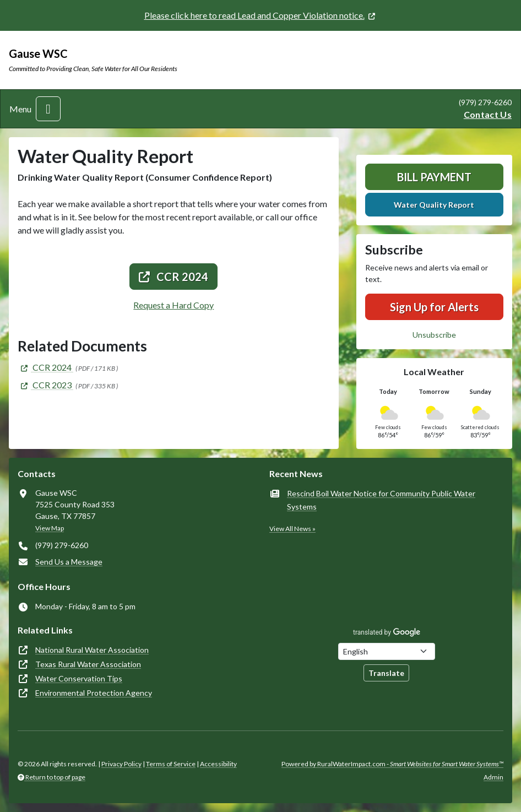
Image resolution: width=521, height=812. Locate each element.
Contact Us (488, 114)
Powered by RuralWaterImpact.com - (392, 764)
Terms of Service (171, 764)
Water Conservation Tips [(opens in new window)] (79, 678)
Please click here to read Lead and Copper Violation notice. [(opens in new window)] (254, 15)
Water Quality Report (434, 205)
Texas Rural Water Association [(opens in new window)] (88, 664)
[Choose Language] (387, 651)
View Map (50, 528)
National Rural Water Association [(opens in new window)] (92, 650)
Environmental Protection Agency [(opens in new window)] (94, 693)
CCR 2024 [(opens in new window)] (173, 277)
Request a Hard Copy (173, 305)
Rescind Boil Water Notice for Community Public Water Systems (381, 500)
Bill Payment (434, 177)
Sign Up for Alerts (434, 307)
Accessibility (218, 764)
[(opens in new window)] (45, 367)
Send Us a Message (69, 562)
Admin (493, 777)
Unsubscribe (434, 335)
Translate (386, 673)
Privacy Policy (121, 764)
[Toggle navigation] (48, 109)
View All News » (292, 529)
